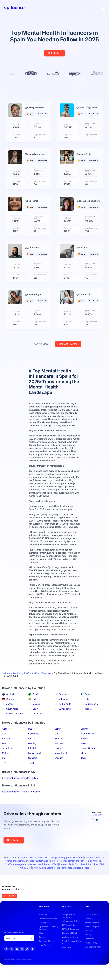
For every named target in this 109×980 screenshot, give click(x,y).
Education (7, 748)
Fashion (32, 748)
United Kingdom (14, 723)
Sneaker (59, 768)
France (88, 704)
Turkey (88, 719)
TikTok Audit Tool (94, 871)
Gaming (32, 753)
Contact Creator (68, 354)
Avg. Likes (16, 135)
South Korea (12, 719)
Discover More (40, 354)
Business (85, 739)
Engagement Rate (39, 124)
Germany (11, 709)
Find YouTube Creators (44, 878)
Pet (4, 768)
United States (39, 723)
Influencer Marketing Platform (18, 683)
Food (5, 753)
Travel (31, 773)
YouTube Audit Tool (48, 874)
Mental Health (35, 763)
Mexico (36, 714)
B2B (30, 739)
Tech (83, 768)
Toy (4, 773)
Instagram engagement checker (66, 867)
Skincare (33, 768)
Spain (35, 719)
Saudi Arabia (91, 714)
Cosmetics (34, 743)
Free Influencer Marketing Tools (73, 878)
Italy (87, 709)
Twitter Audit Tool (45, 871)
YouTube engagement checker (21, 874)
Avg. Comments (40, 135)
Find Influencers (43, 683)
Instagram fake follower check (34, 867)
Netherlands (65, 714)
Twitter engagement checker (20, 871)
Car (4, 743)
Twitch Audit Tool (89, 874)
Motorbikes (86, 763)
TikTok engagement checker (69, 871)
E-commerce (87, 743)
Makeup (6, 763)
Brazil (35, 704)
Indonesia (64, 709)
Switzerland (65, 719)
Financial (59, 748)
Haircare (59, 753)
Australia (11, 704)
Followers (16, 125)
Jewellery (7, 758)
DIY (56, 743)
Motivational (61, 763)
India (35, 709)
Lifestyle (33, 758)
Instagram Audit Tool (95, 867)
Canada (63, 704)
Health (84, 753)
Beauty (58, 739)
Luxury (58, 758)
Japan (9, 714)
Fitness (84, 748)
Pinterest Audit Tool (69, 874)
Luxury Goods (88, 758)
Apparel (6, 739)
